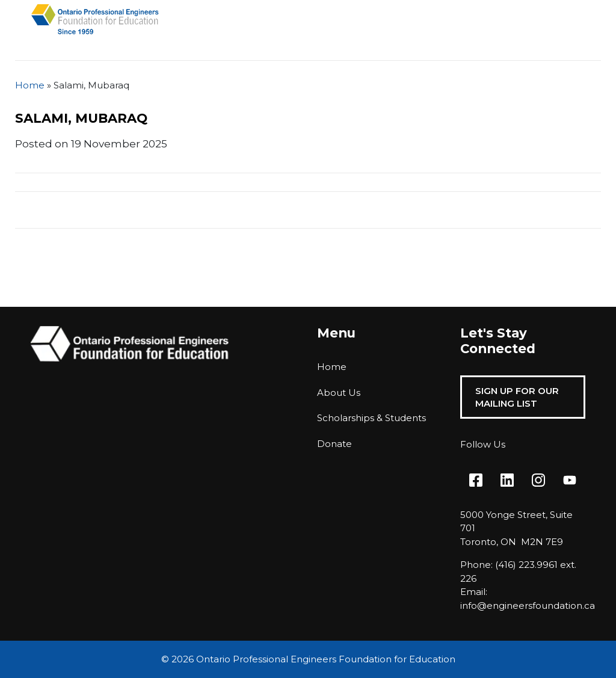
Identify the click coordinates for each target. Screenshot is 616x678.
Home (30, 85)
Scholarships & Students (371, 418)
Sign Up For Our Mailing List (517, 397)
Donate (334, 444)
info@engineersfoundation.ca (528, 606)
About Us (339, 393)
